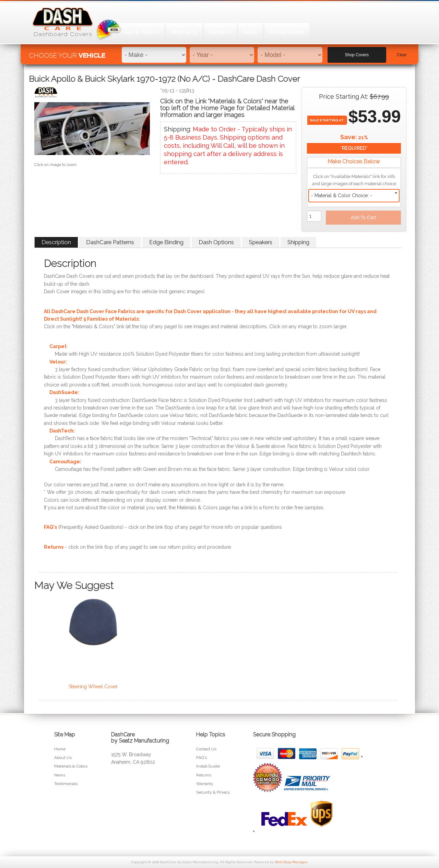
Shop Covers (357, 52)
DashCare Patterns (110, 242)
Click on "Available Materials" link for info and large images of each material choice (354, 180)
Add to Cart (364, 217)
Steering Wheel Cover (93, 687)
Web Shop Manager (291, 862)
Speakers (261, 242)
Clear (402, 52)
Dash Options (216, 242)
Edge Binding (166, 242)
